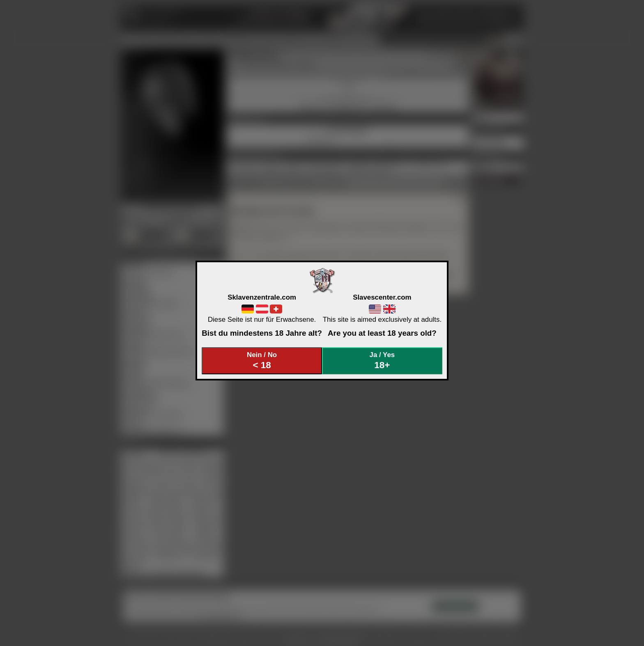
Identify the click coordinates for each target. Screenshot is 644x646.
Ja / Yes (382, 361)
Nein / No (262, 361)
